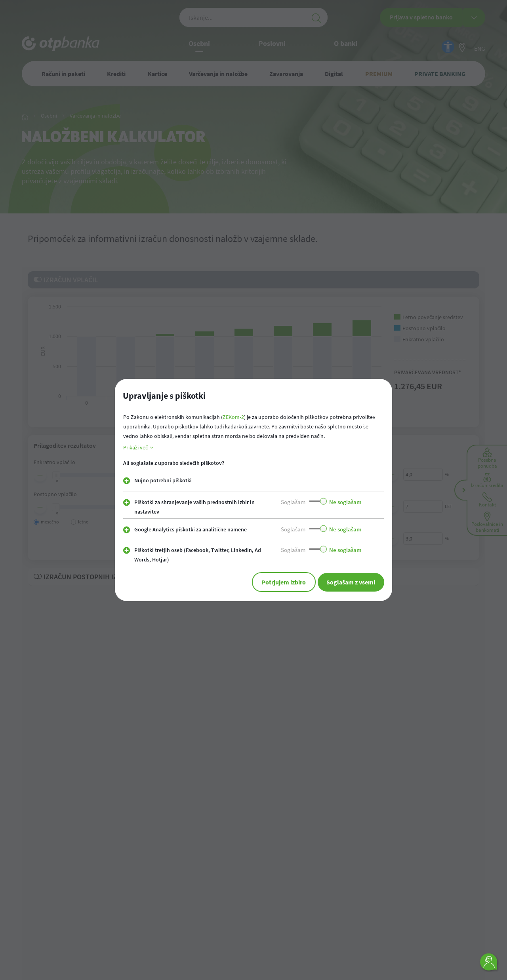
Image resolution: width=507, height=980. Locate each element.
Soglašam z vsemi (347, 582)
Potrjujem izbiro (273, 582)
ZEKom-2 (233, 417)
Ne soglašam (345, 502)
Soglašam (293, 502)
